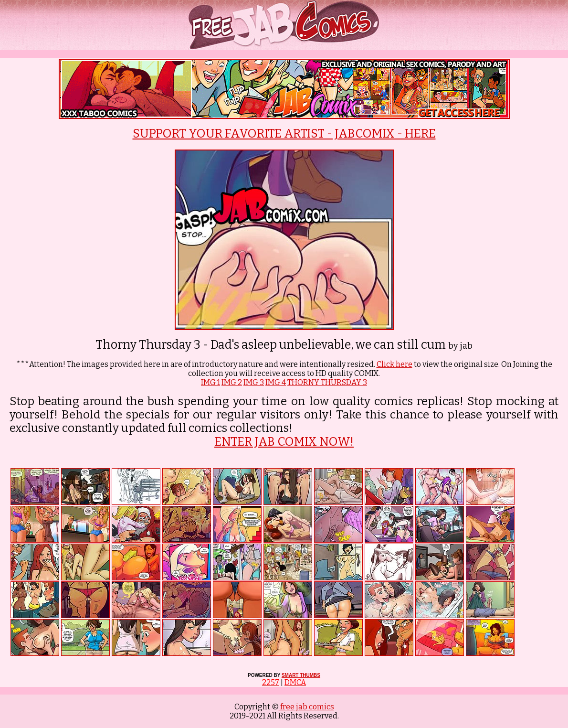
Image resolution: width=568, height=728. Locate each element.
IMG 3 (254, 382)
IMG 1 (210, 382)
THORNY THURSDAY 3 (327, 382)
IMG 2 (232, 382)
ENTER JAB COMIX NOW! (284, 442)
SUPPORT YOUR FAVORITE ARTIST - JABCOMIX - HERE (284, 134)
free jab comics (306, 707)
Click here (394, 364)
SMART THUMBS (301, 675)
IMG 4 (276, 382)
